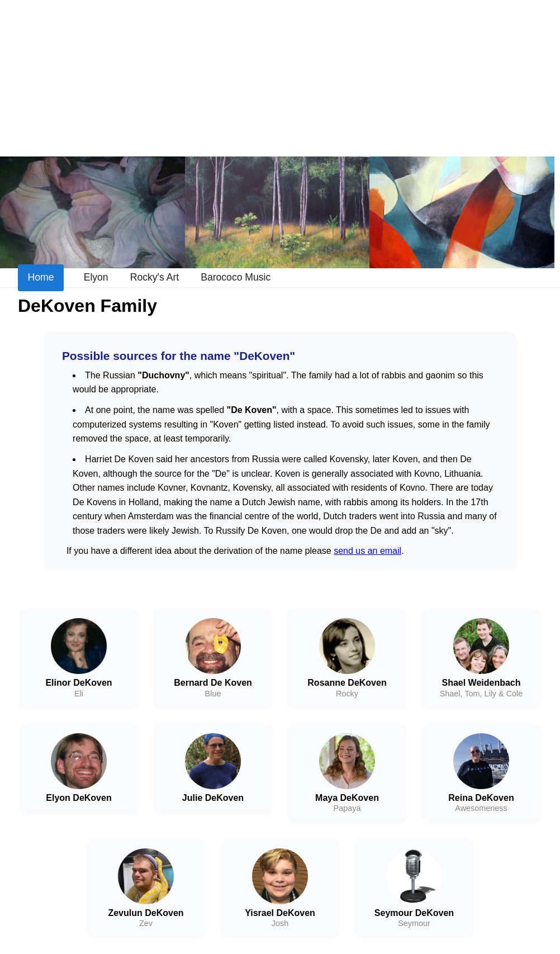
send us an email (367, 551)
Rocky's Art (155, 277)
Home (41, 277)
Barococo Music (236, 277)
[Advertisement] (280, 78)
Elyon (96, 277)
